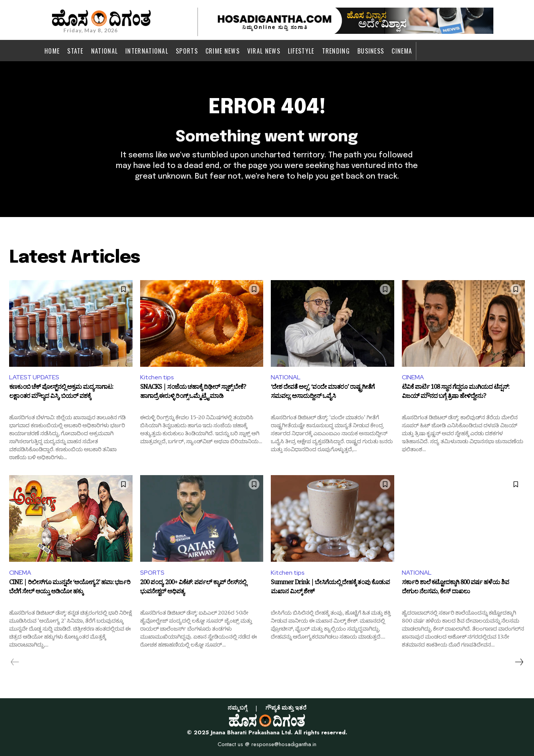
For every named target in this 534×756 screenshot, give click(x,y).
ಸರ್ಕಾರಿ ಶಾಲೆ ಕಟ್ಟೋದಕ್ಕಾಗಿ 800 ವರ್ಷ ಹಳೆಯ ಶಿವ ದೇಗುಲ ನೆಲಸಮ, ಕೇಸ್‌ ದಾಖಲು (455, 588)
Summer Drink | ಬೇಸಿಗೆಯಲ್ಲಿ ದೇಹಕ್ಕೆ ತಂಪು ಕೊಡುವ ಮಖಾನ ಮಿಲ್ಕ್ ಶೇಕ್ (330, 588)
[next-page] (519, 662)
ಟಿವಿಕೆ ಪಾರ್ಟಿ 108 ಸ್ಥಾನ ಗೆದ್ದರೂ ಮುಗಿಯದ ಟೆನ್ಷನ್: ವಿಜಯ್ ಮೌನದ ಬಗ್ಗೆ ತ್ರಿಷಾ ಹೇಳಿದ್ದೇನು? (456, 393)
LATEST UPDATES (34, 377)
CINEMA (413, 377)
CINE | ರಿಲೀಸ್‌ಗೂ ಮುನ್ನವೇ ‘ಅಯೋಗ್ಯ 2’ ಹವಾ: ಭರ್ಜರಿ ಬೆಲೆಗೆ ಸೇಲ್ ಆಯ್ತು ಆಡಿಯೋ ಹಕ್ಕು (70, 588)
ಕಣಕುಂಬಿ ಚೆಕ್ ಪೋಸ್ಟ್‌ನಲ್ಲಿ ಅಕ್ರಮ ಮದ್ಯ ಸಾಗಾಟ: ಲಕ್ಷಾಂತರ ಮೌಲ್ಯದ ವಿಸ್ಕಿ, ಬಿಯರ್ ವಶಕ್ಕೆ (61, 393)
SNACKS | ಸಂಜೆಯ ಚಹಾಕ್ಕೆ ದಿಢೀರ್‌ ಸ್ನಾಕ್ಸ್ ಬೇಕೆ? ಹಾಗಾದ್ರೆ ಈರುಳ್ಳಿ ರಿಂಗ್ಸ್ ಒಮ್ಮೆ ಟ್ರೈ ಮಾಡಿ (193, 393)
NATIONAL (286, 377)
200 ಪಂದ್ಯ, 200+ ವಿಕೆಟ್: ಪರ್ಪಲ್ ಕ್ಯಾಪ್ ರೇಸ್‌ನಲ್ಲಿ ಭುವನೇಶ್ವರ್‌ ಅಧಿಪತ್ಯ (193, 588)
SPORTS (152, 573)
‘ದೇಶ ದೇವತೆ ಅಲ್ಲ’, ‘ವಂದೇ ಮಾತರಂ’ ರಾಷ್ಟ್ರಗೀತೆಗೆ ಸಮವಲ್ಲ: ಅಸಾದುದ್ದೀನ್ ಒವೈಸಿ (323, 393)
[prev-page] (15, 662)
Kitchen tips (157, 377)
